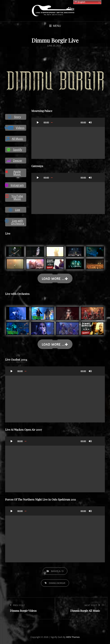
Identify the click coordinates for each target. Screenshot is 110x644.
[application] (68, 138)
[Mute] (90, 122)
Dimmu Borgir (57, 583)
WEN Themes (73, 637)
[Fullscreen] (97, 122)
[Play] (38, 122)
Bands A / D (57, 571)
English (80, 2)
